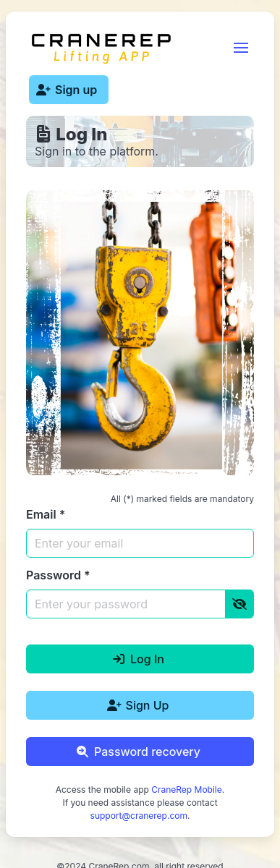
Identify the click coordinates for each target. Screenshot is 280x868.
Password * (58, 575)
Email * (46, 514)
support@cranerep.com (139, 816)
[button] (241, 48)
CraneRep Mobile (187, 790)
